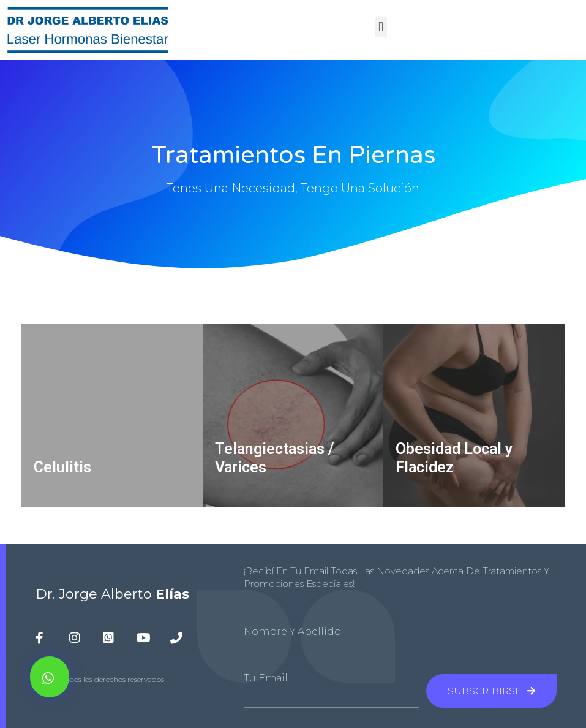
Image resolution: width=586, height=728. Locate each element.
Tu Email (266, 678)
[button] (381, 27)
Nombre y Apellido (292, 632)
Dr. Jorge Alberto (112, 594)
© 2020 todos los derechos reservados (100, 679)
